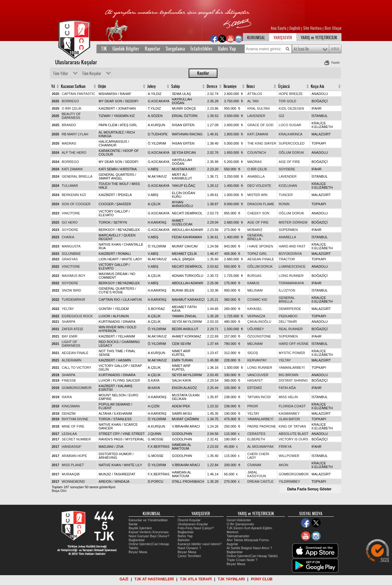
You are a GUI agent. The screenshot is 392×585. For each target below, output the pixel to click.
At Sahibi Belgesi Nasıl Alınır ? (249, 548)
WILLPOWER (289, 456)
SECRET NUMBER (76, 439)
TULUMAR (70, 186)
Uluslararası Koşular (193, 524)
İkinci (251, 86)
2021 (55, 322)
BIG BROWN (288, 375)
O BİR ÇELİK (72, 108)
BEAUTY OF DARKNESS (71, 116)
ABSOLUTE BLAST (294, 434)
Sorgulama (175, 49)
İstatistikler (201, 49)
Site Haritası (313, 28)
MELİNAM (255, 290)
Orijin (102, 86)
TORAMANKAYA (291, 283)
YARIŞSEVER (283, 38)
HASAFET (255, 380)
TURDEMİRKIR (73, 300)
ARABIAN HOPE (74, 456)
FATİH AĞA (287, 388)
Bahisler (184, 540)
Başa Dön (59, 491)
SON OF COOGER (76, 204)
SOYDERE (287, 169)
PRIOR (253, 406)
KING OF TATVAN (292, 426)
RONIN (284, 204)
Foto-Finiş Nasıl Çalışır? (196, 528)
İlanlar (133, 524)
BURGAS (254, 276)
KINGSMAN (71, 406)
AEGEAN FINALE (260, 259)
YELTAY (68, 309)
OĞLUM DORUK (291, 153)
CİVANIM (254, 465)
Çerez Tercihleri (189, 556)
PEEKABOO (288, 316)
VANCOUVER (258, 375)
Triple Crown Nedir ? (242, 560)
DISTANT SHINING (293, 380)
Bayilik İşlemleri (140, 528)
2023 (55, 213)
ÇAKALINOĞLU (259, 322)
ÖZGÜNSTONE (259, 336)
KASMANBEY (289, 413)
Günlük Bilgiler (126, 49)
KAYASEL (255, 309)
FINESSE (69, 380)
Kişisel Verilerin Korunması (149, 532)
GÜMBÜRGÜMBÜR (77, 388)
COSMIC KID (257, 300)
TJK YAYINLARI (231, 579)
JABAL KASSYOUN (256, 474)
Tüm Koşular (92, 74)
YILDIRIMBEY (289, 481)
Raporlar (153, 49)
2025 (55, 94)
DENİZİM (68, 413)
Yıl (53, 86)
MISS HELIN (288, 397)
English (295, 28)
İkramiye (230, 86)
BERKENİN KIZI (74, 195)
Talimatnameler (238, 536)
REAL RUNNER (291, 329)
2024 (55, 153)
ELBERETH (256, 439)
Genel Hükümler (239, 520)
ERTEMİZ (254, 388)
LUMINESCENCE (292, 266)
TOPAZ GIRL (257, 254)
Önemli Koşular (189, 520)
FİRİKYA (285, 447)
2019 (55, 375)
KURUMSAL (256, 38)
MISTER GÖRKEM (293, 222)
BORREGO (70, 101)
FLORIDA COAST (292, 406)
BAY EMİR (70, 336)
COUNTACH (257, 153)
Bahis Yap (227, 49)
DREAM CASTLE (260, 481)
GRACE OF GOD (260, 125)
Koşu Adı (317, 86)
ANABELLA (256, 176)
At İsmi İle (301, 49)
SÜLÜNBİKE (71, 254)
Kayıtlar (203, 73)
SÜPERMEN (288, 230)
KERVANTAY (257, 360)
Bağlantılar (137, 540)
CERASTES (256, 434)
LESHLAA (69, 434)
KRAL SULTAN (258, 108)
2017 (55, 434)
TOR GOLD (287, 101)
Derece (212, 86)
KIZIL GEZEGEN (291, 108)
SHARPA (68, 322)
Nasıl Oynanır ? (189, 548)
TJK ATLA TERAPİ (196, 579)
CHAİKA (68, 237)
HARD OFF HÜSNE (294, 344)
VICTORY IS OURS (294, 439)
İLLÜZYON (287, 290)
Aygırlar (232, 544)
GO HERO (70, 222)
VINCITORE (71, 213)
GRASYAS (70, 259)
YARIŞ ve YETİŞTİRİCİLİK (319, 38)
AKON (283, 465)
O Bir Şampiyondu (240, 524)
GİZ (281, 116)
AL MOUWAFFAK (260, 447)
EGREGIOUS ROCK (77, 316)
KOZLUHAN (288, 186)
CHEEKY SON (258, 213)
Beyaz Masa (138, 552)
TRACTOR (287, 259)
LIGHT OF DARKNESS (71, 344)
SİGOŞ (253, 353)
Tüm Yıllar (60, 74)
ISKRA (67, 397)
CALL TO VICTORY (76, 368)
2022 (55, 266)
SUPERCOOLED (292, 143)
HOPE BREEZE (291, 94)
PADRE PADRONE (262, 426)
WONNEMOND (73, 481)
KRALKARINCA (291, 134)
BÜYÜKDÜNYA (290, 254)
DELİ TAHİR (288, 322)
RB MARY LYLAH (75, 134)
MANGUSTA (71, 246)
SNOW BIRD (71, 290)
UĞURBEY (255, 329)
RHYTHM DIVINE (75, 419)
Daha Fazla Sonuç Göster (309, 489)
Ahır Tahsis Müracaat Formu (248, 540)
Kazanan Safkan (73, 86)
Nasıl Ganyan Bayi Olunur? (149, 536)
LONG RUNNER (291, 276)
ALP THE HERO (74, 153)
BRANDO (69, 125)
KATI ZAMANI (258, 134)
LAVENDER (256, 116)
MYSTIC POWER (292, 353)
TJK (104, 49)
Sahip (175, 86)
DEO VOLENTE (259, 186)
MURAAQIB (71, 474)
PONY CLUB (262, 579)
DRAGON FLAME (261, 204)
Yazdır (335, 63)
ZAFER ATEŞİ (72, 329)
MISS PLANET (73, 465)
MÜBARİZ (255, 230)
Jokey (152, 86)
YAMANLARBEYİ (292, 368)
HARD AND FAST (292, 246)
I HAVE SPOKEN (260, 246)
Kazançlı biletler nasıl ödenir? (200, 544)
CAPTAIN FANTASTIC (78, 94)
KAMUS (253, 283)
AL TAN (253, 101)
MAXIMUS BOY (73, 276)
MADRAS (69, 143)
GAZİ (124, 579)
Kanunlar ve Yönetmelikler (148, 520)
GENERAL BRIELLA (77, 176)
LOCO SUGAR (290, 125)
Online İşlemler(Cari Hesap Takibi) (252, 556)
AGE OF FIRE (289, 162)
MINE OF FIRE (73, 426)
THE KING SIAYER (262, 143)
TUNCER (286, 195)
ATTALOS (255, 94)
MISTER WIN (257, 195)
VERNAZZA (256, 316)
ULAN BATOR (289, 419)
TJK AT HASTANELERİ (154, 579)
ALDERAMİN (71, 360)
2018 (55, 426)
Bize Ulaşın (333, 28)
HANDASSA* (72, 447)
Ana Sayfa (279, 28)
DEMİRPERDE (290, 309)
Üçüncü (284, 86)
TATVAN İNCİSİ (259, 397)
